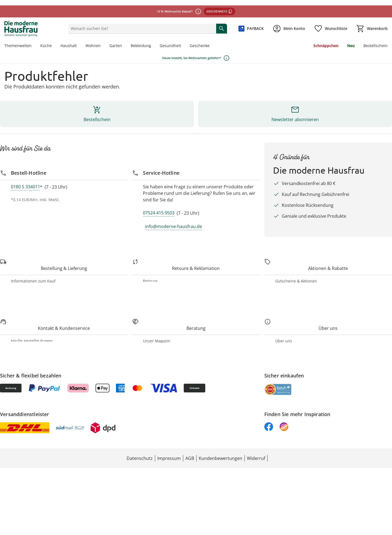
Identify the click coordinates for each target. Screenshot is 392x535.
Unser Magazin (26, 398)
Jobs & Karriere (27, 451)
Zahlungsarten (26, 235)
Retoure (20, 273)
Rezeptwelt (23, 408)
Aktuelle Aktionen (29, 317)
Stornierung (23, 245)
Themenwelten (26, 403)
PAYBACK (23, 322)
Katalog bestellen (28, 413)
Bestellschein (25, 9)
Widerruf (21, 278)
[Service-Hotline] (17, 119)
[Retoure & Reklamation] (28, 259)
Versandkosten (26, 240)
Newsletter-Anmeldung (33, 331)
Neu (17, 4)
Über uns (21, 442)
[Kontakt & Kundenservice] (30, 346)
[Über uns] (14, 427)
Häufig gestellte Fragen (33, 360)
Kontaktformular (28, 365)
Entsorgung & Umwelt (33, 461)
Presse (19, 456)
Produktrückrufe (27, 283)
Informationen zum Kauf (35, 230)
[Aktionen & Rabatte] (24, 298)
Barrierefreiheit (27, 370)
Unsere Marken (27, 446)
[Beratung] (14, 384)
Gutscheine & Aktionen (34, 312)
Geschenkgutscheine (31, 326)
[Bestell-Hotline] (16, 78)
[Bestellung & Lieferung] (28, 216)
